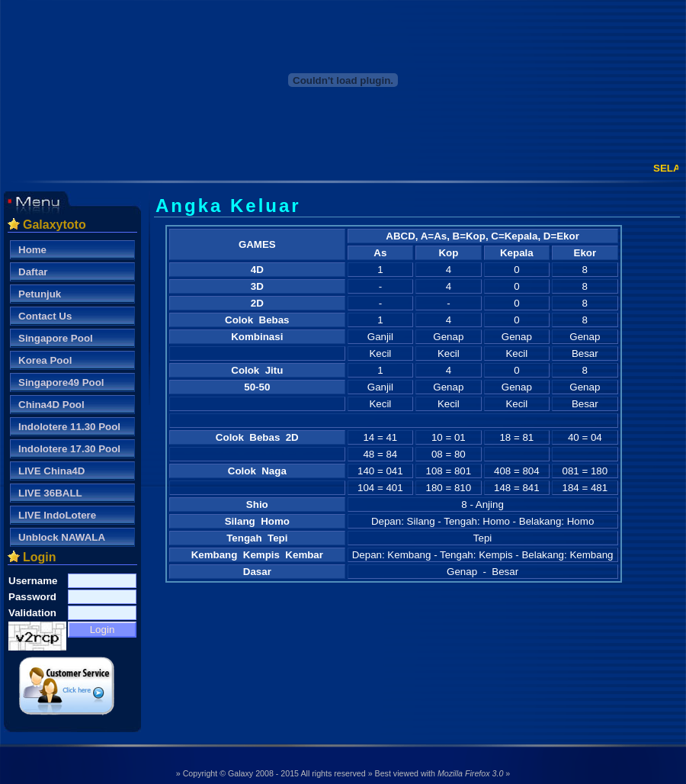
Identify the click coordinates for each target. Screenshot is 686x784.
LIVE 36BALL (50, 493)
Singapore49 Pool (61, 382)
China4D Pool (51, 405)
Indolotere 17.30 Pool (69, 449)
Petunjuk (40, 294)
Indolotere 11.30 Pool (69, 427)
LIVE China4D (51, 471)
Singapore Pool (56, 338)
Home (32, 250)
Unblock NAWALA (62, 537)
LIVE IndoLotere (57, 515)
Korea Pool (45, 360)
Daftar (33, 272)
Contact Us (45, 316)
